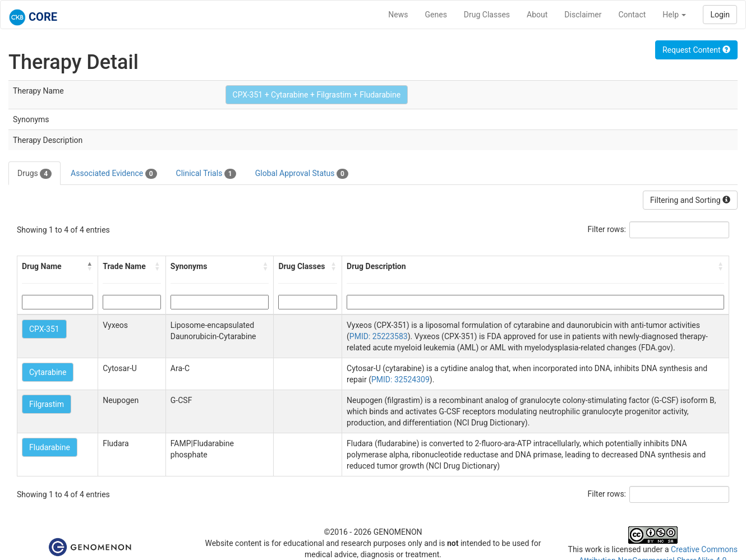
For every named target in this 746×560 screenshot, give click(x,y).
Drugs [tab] (34, 174)
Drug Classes (487, 15)
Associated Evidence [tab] (114, 174)
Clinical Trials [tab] (206, 174)
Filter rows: (607, 229)
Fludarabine (50, 447)
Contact (632, 15)
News (398, 15)
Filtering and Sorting (690, 200)
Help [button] (674, 15)
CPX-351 (44, 329)
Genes (436, 15)
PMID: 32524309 (400, 379)
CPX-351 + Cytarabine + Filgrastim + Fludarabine (317, 95)
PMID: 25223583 (379, 336)
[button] (90, 266)
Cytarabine (48, 372)
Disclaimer (583, 15)
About (537, 15)
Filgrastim (47, 404)
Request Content (696, 50)
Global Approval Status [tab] (302, 174)
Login (720, 15)
